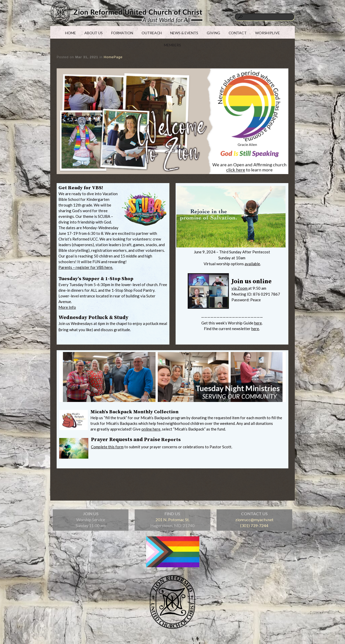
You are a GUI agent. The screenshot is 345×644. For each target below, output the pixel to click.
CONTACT (238, 33)
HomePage (113, 57)
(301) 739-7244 (254, 525)
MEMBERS (172, 45)
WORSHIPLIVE (268, 33)
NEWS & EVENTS (184, 33)
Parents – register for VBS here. (86, 267)
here (258, 323)
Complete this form (107, 447)
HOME (71, 33)
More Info (67, 307)
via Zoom (240, 288)
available (252, 264)
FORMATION (122, 33)
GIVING (213, 33)
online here (151, 429)
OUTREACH (152, 33)
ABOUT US (94, 33)
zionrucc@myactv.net (254, 520)
